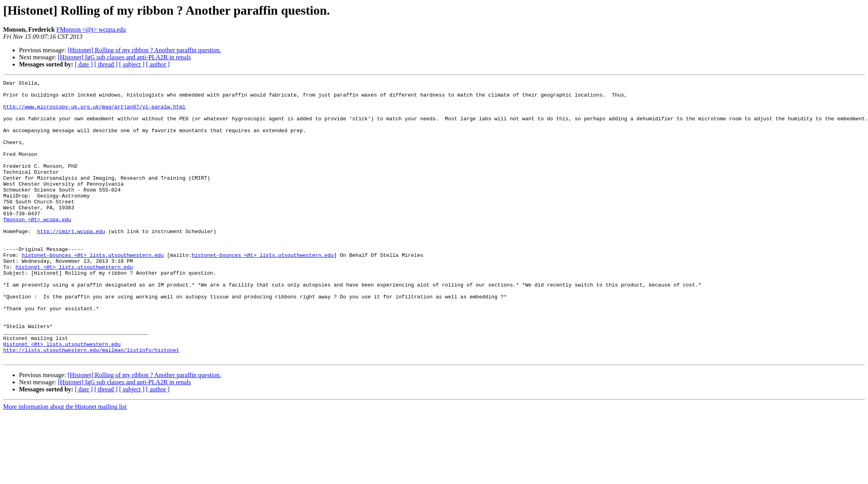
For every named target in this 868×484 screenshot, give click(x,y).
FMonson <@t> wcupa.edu (91, 29)
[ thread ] (106, 64)
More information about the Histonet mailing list (65, 462)
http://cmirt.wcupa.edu (71, 262)
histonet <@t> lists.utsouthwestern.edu (74, 305)
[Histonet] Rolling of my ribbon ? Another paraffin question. (145, 50)
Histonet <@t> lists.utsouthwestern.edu (62, 397)
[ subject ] (132, 64)
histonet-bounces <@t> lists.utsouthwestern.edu (93, 290)
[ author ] (158, 64)
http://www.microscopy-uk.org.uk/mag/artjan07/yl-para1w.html (94, 112)
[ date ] (84, 64)
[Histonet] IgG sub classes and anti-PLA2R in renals (124, 57)
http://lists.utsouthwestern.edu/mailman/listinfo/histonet (91, 404)
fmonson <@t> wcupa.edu (37, 248)
